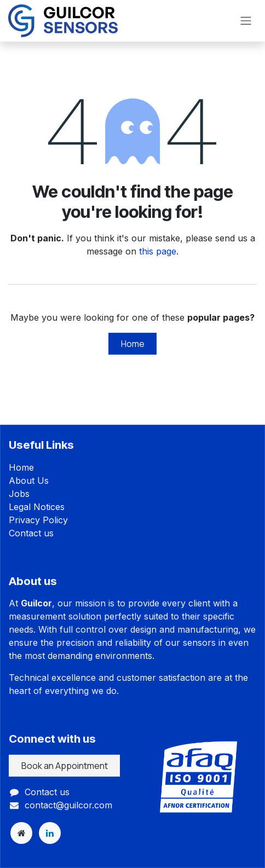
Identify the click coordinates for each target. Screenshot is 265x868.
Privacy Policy (38, 520)
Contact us (31, 533)
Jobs (19, 494)
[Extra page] (21, 833)
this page (158, 251)
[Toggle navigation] (246, 21)
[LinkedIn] (50, 833)
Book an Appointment (65, 766)
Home (133, 344)
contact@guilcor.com (68, 805)
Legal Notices (37, 507)
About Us (29, 481)
